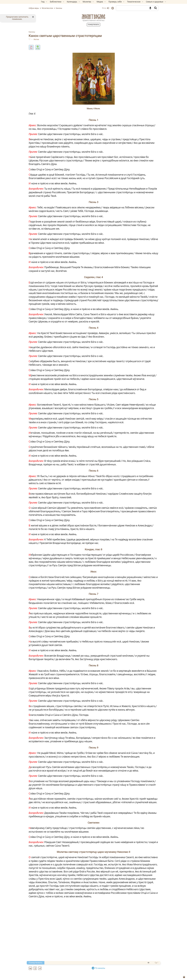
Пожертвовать (94, 24)
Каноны (41, 32)
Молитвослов (94, 17)
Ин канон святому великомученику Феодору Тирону (72, 977)
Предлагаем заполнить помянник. (17, 18)
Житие (46, 40)
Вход (96, 8)
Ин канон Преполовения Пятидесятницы (66, 970)
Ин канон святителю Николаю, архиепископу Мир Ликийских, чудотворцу (85, 974)
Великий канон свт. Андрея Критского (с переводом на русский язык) (82, 967)
